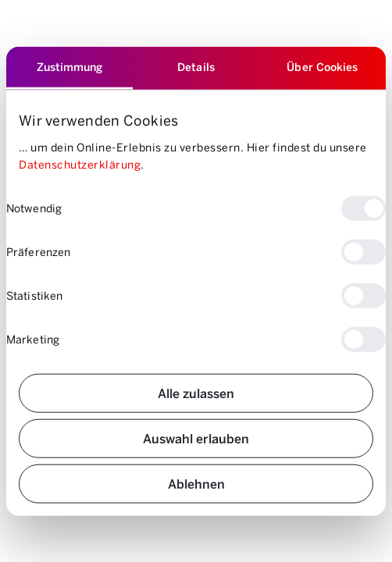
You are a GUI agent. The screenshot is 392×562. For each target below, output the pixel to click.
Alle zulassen (196, 392)
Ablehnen (196, 483)
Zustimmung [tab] (70, 67)
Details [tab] (196, 67)
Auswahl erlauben (196, 438)
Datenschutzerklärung (80, 164)
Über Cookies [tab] (322, 67)
